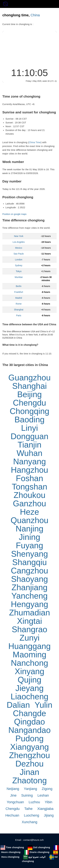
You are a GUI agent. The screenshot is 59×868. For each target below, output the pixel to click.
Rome (19, 304)
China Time (35, 142)
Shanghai (19, 310)
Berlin (19, 286)
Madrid (19, 298)
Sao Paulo (19, 254)
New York (19, 236)
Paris (19, 315)
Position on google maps (14, 214)
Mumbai (19, 277)
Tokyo (19, 271)
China (35, 15)
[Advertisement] (29, 48)
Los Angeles (19, 242)
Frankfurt (19, 292)
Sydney (19, 265)
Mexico (19, 248)
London (19, 260)
